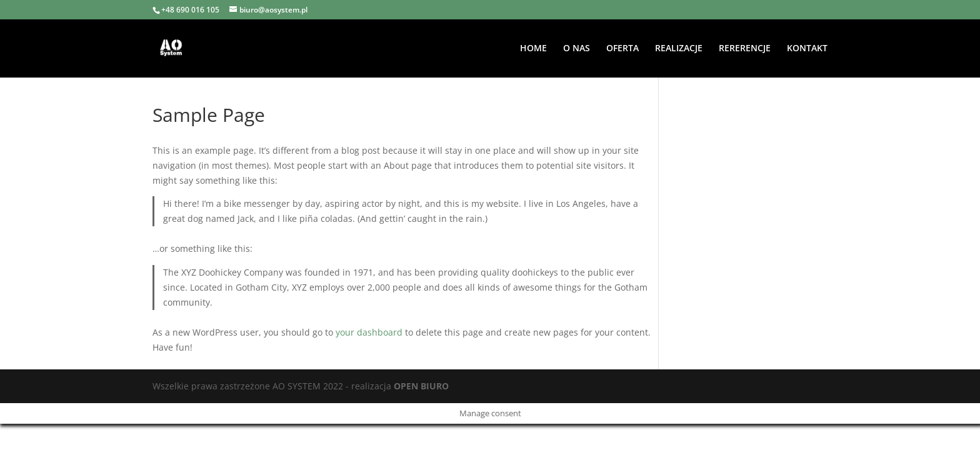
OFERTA (622, 49)
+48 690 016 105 (190, 10)
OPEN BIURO (421, 386)
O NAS (577, 49)
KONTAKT (807, 49)
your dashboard (369, 332)
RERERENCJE (745, 49)
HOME (533, 49)
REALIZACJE (679, 49)
